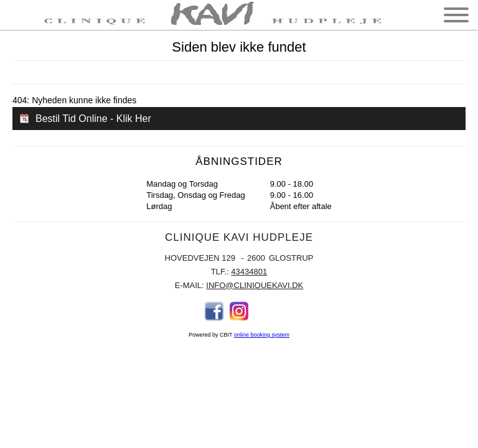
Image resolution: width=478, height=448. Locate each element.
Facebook (214, 311)
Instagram (239, 311)
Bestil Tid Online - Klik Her (93, 119)
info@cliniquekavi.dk (255, 285)
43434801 (249, 272)
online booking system (262, 335)
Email (264, 311)
